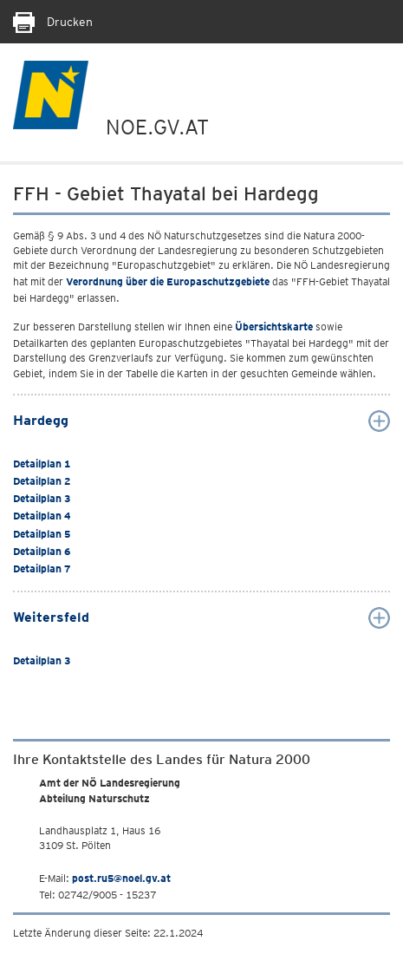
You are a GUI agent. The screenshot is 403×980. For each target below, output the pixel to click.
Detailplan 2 (42, 481)
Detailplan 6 (42, 551)
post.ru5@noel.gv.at (121, 878)
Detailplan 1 (42, 464)
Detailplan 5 (42, 534)
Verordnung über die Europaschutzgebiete (168, 281)
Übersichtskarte (274, 327)
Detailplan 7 (42, 568)
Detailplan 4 (42, 516)
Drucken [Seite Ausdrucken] (53, 22)
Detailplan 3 (42, 498)
